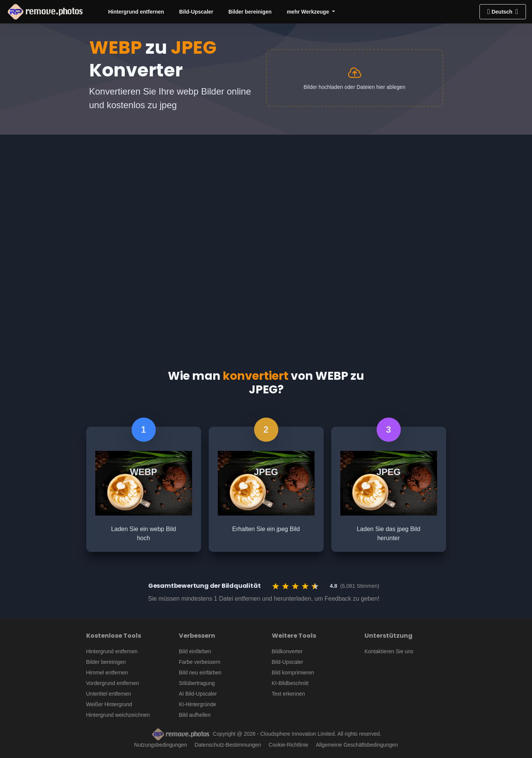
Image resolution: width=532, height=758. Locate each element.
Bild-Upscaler (196, 12)
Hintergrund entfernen (136, 12)
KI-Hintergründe (198, 704)
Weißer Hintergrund (109, 704)
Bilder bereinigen (250, 12)
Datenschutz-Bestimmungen (228, 745)
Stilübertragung (197, 683)
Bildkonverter (287, 651)
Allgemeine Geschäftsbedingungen (357, 745)
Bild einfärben (195, 651)
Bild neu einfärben (200, 673)
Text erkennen (288, 694)
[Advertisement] (266, 191)
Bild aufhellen (195, 715)
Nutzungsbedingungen (161, 745)
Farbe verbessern (200, 662)
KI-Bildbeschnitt (290, 683)
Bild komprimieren (293, 673)
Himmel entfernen (107, 673)
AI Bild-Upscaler (198, 694)
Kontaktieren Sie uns (389, 651)
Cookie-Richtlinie (288, 745)
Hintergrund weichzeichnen (118, 715)
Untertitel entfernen (109, 694)
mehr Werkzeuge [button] (309, 12)
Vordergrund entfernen (113, 683)
